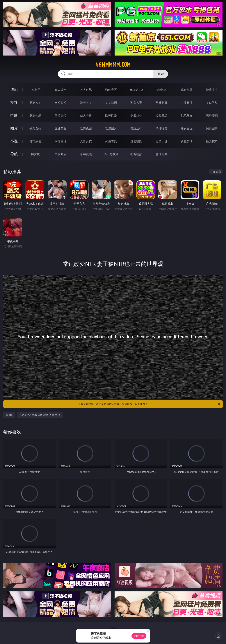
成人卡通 (86, 115)
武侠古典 (111, 141)
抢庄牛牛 (212, 90)
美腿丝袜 (136, 128)
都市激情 (35, 141)
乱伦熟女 (187, 115)
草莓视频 (86, 154)
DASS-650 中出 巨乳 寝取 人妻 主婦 (40, 415)
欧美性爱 (111, 115)
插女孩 (35, 154)
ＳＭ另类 (212, 103)
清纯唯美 (161, 128)
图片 (14, 128)
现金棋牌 (187, 90)
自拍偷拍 (60, 103)
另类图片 (212, 128)
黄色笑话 (187, 141)
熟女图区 (187, 128)
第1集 (9, 415)
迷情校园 (136, 141)
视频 (14, 102)
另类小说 (161, 141)
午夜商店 (60, 154)
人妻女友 (86, 141)
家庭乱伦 (60, 141)
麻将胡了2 (136, 90)
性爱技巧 (212, 141)
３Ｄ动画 (111, 103)
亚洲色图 (60, 128)
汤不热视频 (111, 154)
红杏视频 (136, 154)
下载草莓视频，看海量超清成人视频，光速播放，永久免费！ (149, 404)
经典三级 (161, 115)
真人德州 (60, 90)
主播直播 (187, 103)
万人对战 (86, 90)
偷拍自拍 (60, 115)
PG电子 (35, 90)
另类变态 (212, 115)
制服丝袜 (136, 115)
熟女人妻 (136, 103)
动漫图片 (111, 128)
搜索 (161, 74)
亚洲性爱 (35, 115)
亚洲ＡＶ (35, 103)
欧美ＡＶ (86, 103)
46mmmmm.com (113, 65)
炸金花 (161, 90)
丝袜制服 (161, 103)
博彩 (14, 90)
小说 (14, 141)
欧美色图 (86, 128)
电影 (14, 115)
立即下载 (139, 636)
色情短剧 (161, 154)
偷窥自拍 (35, 128)
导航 (14, 154)
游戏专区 (111, 90)
